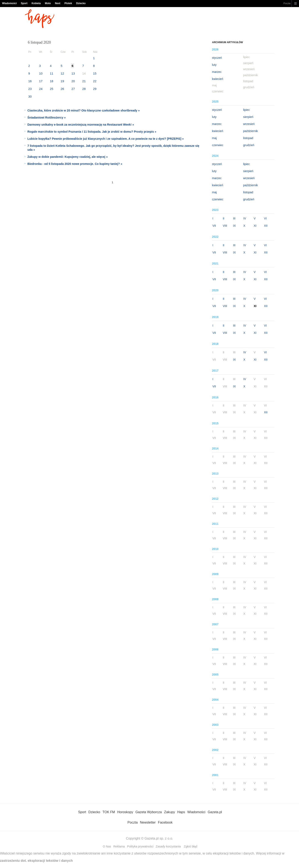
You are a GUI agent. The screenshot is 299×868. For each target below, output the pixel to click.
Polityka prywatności (140, 846)
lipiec (246, 110)
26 (62, 89)
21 (84, 81)
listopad (248, 138)
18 (52, 81)
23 (30, 89)
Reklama (119, 846)
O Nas (107, 846)
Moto (48, 3)
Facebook (165, 822)
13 (73, 73)
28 (84, 89)
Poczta (287, 3)
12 (62, 73)
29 (95, 89)
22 (95, 81)
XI (255, 226)
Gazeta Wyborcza (149, 812)
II (224, 218)
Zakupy (169, 812)
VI (265, 218)
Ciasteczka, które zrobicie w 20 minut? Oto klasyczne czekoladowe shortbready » (84, 110)
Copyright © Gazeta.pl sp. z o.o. (149, 838)
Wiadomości (9, 3)
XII (266, 226)
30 (30, 96)
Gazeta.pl (215, 812)
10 (41, 73)
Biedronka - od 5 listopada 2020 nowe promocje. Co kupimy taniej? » (75, 164)
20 (73, 81)
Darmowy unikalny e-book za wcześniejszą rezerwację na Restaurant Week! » (81, 125)
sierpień (248, 117)
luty (214, 65)
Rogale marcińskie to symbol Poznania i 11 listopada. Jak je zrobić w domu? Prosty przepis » (92, 132)
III (234, 218)
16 (30, 81)
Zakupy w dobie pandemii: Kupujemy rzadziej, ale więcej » (68, 157)
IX (234, 226)
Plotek (68, 3)
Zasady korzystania (168, 846)
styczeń (217, 58)
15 (95, 73)
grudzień (249, 145)
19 (62, 81)
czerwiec (218, 145)
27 (73, 89)
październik (251, 131)
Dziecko (81, 3)
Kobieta (36, 3)
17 (41, 81)
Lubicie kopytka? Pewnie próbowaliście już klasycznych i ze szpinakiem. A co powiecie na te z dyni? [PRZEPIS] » (106, 139)
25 (52, 89)
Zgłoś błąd (191, 846)
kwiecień (218, 79)
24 (41, 89)
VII (214, 226)
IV (245, 218)
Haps (181, 812)
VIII (225, 226)
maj (214, 138)
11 (52, 73)
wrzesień (249, 124)
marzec (217, 72)
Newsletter (148, 822)
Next (58, 3)
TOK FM (109, 812)
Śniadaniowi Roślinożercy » (47, 118)
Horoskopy (125, 812)
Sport (24, 3)
